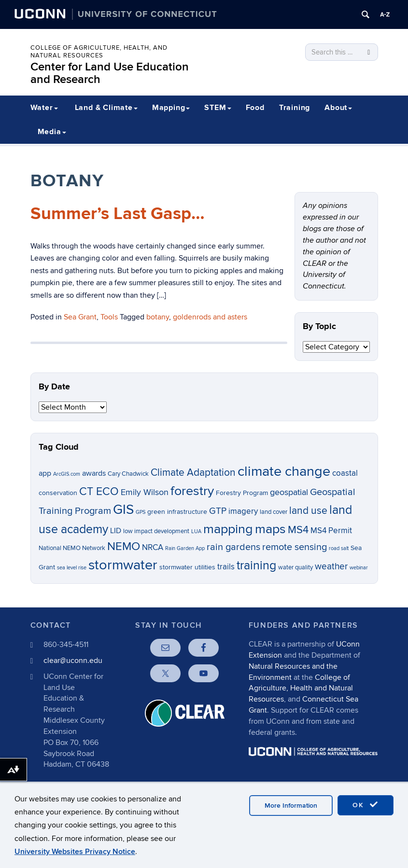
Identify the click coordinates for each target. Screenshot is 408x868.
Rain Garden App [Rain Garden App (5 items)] (185, 548)
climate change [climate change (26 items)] (284, 471)
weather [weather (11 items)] (331, 567)
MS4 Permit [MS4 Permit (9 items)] (331, 531)
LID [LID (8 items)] (116, 531)
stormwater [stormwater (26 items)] (123, 565)
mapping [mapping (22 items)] (228, 529)
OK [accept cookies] (366, 805)
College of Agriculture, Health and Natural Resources (301, 689)
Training (295, 108)
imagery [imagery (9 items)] (243, 511)
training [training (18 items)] (256, 565)
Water (44, 108)
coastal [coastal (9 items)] (345, 473)
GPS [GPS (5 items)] (141, 512)
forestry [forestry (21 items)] (192, 491)
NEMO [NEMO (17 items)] (124, 546)
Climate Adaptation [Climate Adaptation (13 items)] (193, 473)
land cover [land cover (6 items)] (274, 512)
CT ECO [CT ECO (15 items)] (99, 492)
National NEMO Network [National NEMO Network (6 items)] (72, 548)
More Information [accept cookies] (291, 806)
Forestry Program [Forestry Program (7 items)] (242, 493)
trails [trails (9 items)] (226, 567)
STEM (218, 108)
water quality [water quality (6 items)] (295, 568)
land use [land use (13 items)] (308, 511)
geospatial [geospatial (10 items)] (289, 492)
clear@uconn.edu (73, 661)
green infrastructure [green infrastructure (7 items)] (177, 512)
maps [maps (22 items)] (270, 529)
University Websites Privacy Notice (75, 852)
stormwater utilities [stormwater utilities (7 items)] (187, 567)
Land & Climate (106, 108)
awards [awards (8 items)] (94, 474)
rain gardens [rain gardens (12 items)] (233, 547)
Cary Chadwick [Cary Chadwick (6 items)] (128, 474)
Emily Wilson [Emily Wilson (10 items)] (145, 492)
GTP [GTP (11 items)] (218, 511)
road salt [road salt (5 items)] (339, 548)
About (338, 108)
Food (255, 108)
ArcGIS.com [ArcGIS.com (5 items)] (67, 474)
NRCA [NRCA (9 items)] (153, 548)
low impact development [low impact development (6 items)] (156, 531)
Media (52, 132)
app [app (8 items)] (45, 474)
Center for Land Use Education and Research (110, 73)
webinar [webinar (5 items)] (359, 568)
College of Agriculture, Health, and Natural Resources (99, 52)
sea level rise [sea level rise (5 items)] (72, 568)
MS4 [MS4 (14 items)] (298, 530)
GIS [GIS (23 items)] (123, 510)
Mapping (171, 108)
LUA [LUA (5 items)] (196, 531)
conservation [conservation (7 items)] (58, 493)
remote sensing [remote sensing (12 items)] (295, 547)
